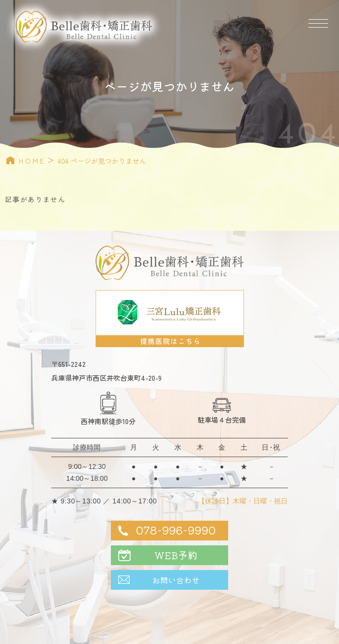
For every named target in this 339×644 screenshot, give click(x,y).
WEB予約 (176, 555)
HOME (32, 161)
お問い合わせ (176, 580)
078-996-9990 (176, 530)
